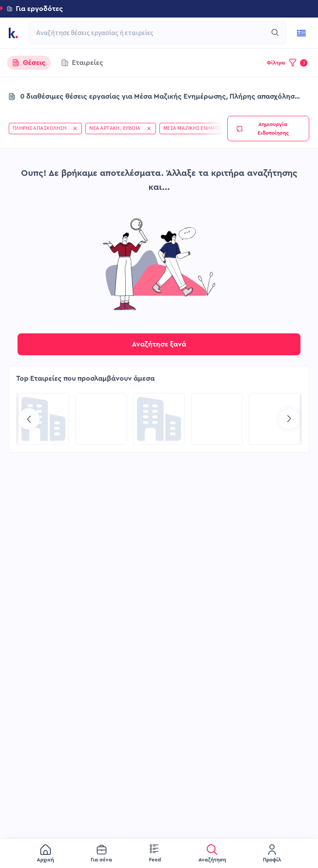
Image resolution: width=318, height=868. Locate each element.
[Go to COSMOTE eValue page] (101, 419)
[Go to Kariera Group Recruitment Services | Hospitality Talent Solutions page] (275, 419)
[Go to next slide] (289, 419)
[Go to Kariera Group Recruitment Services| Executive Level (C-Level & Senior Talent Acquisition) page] (43, 419)
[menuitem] (45, 854)
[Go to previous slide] (29, 419)
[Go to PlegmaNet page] (217, 419)
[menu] (159, 854)
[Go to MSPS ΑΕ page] (159, 419)
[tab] (29, 63)
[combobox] (153, 33)
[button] (159, 9)
